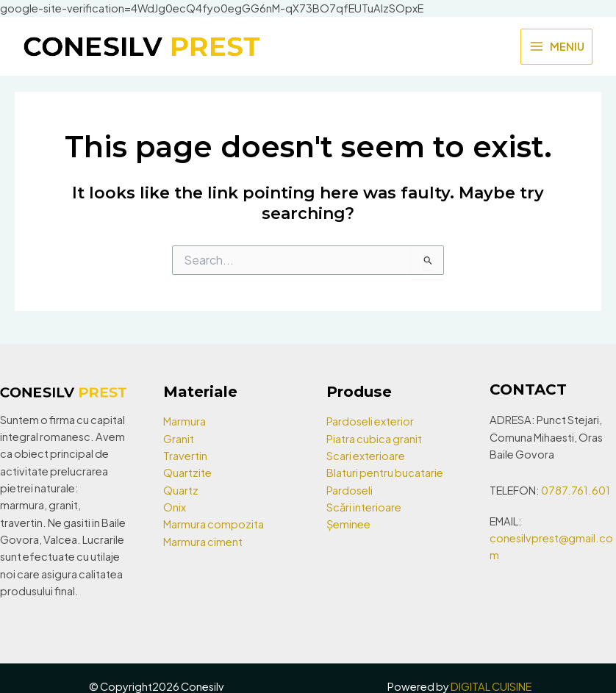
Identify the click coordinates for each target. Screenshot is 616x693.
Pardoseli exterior (370, 421)
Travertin (185, 456)
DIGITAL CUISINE (491, 686)
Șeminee (348, 524)
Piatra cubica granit (374, 439)
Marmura (185, 421)
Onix (175, 507)
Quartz (181, 490)
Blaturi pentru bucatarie (385, 473)
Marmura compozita (214, 524)
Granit (179, 439)
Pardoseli (350, 490)
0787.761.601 (576, 490)
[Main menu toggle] (556, 47)
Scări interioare (364, 507)
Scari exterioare (366, 456)
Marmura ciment (203, 542)
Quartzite (187, 473)
